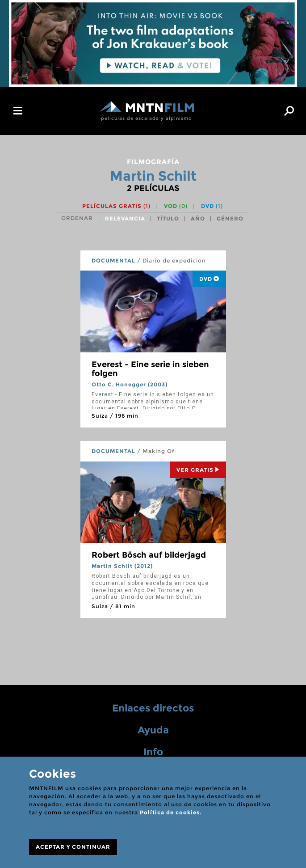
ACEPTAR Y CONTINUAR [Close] (73, 847)
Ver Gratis (198, 470)
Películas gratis (116, 206)
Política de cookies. (171, 812)
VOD (176, 206)
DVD (212, 206)
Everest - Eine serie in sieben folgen (150, 369)
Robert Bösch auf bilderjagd (149, 555)
